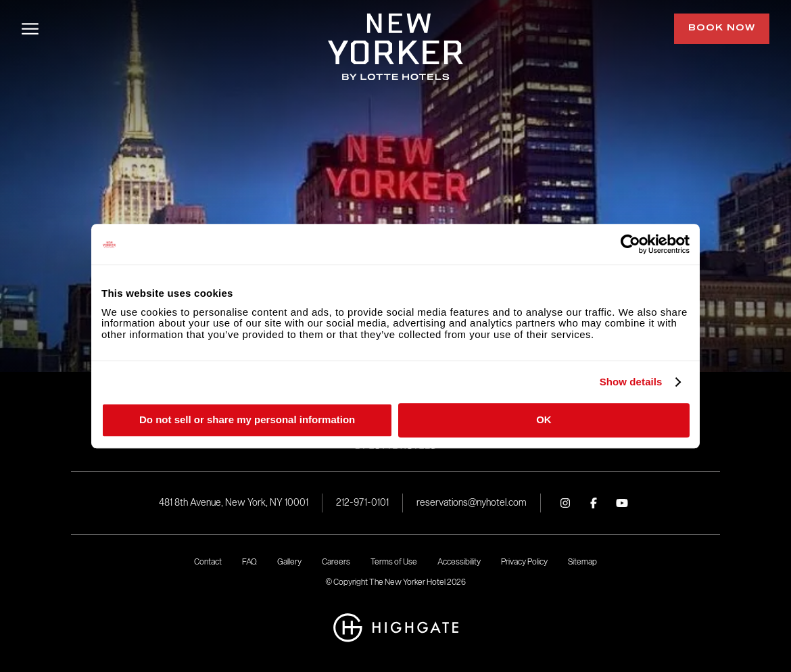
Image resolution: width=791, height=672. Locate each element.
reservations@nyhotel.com (472, 503)
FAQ (249, 561)
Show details (631, 382)
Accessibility (459, 561)
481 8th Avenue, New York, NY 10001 (234, 503)
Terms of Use (394, 561)
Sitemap (582, 561)
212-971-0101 (362, 503)
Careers (336, 561)
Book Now (722, 28)
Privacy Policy (524, 561)
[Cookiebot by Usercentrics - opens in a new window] (630, 244)
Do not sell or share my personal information (247, 419)
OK (544, 419)
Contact (208, 561)
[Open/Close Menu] (30, 29)
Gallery (289, 561)
